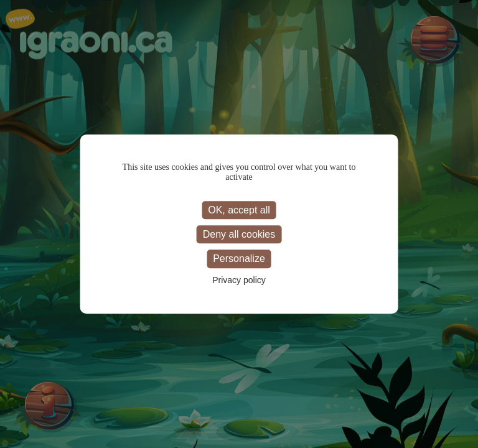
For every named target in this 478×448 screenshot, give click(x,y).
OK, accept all (239, 210)
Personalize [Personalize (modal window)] (239, 259)
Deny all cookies (239, 234)
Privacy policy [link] (239, 280)
